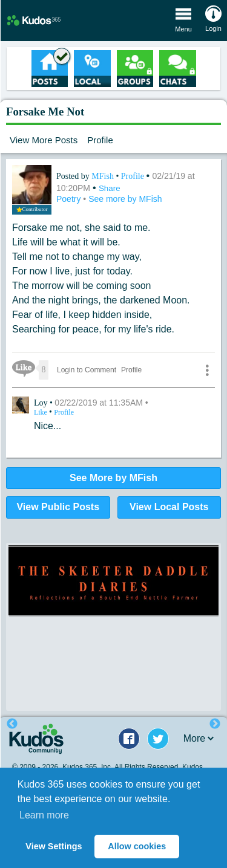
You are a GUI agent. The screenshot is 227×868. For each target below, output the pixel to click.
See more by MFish (125, 199)
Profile (100, 140)
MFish (104, 176)
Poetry (70, 199)
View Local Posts (169, 507)
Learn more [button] (44, 815)
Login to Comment (87, 370)
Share (110, 188)
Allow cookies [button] (137, 846)
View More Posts (44, 140)
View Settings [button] (54, 846)
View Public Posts (58, 507)
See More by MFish (113, 478)
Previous (12, 724)
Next (215, 724)
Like (41, 412)
